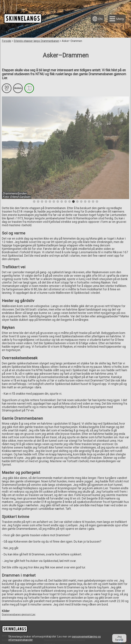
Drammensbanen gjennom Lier (19, 614)
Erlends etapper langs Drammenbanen (37, 41)
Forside (6, 41)
